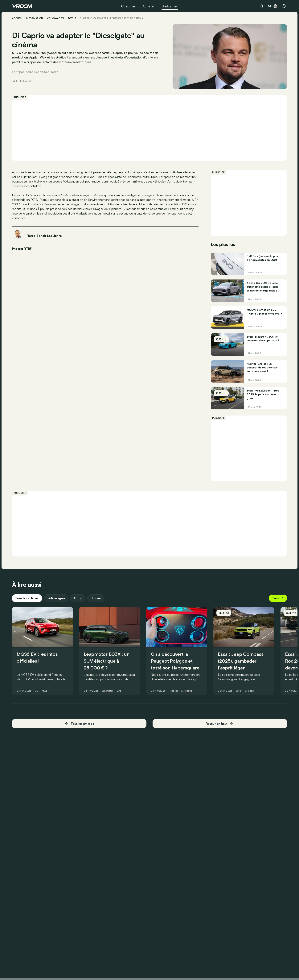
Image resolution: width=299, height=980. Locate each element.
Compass (250, 691)
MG (37, 691)
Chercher (128, 6)
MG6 (45, 691)
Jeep (239, 691)
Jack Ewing (76, 172)
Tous (278, 598)
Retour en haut (220, 724)
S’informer (170, 6)
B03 (119, 691)
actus (72, 18)
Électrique (187, 691)
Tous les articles (27, 598)
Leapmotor (108, 691)
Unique (96, 598)
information (35, 18)
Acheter (149, 6)
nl (273, 6)
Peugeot (174, 691)
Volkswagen (56, 18)
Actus (78, 598)
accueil (17, 18)
